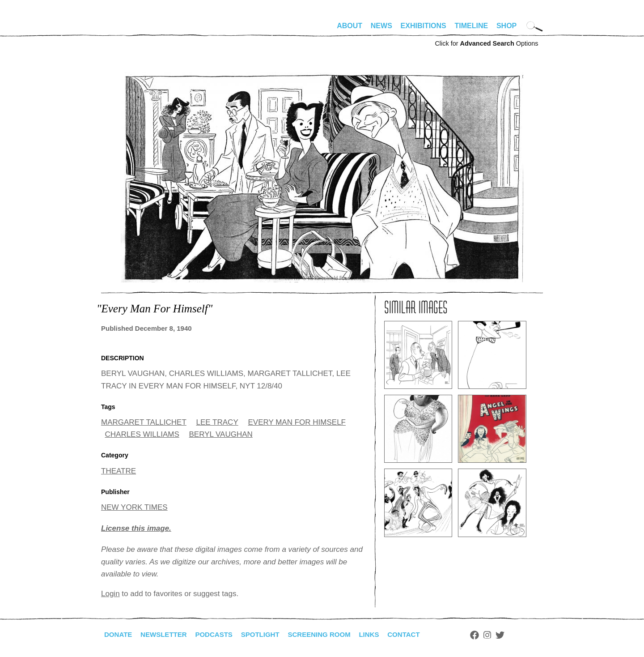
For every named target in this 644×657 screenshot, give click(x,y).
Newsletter (167, 634)
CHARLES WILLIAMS (142, 434)
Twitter (517, 635)
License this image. (136, 528)
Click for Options (486, 43)
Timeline (472, 26)
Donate (119, 634)
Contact (420, 634)
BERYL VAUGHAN (221, 434)
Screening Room (331, 634)
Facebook (491, 635)
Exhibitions (424, 26)
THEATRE (119, 471)
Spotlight (269, 634)
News (381, 26)
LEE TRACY (217, 422)
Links (383, 634)
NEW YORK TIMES (134, 507)
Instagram (504, 635)
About (350, 26)
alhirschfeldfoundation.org (128, 30)
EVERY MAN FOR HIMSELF (297, 422)
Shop (506, 26)
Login (110, 594)
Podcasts (220, 634)
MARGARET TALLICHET (144, 422)
